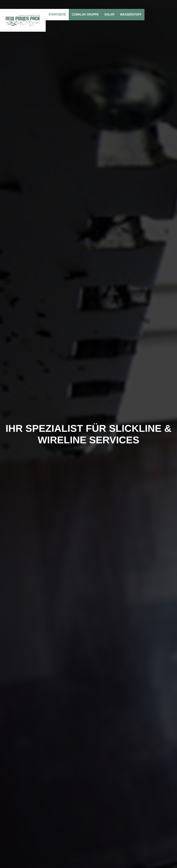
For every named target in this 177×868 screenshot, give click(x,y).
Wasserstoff (131, 14)
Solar (109, 14)
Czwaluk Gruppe (85, 14)
